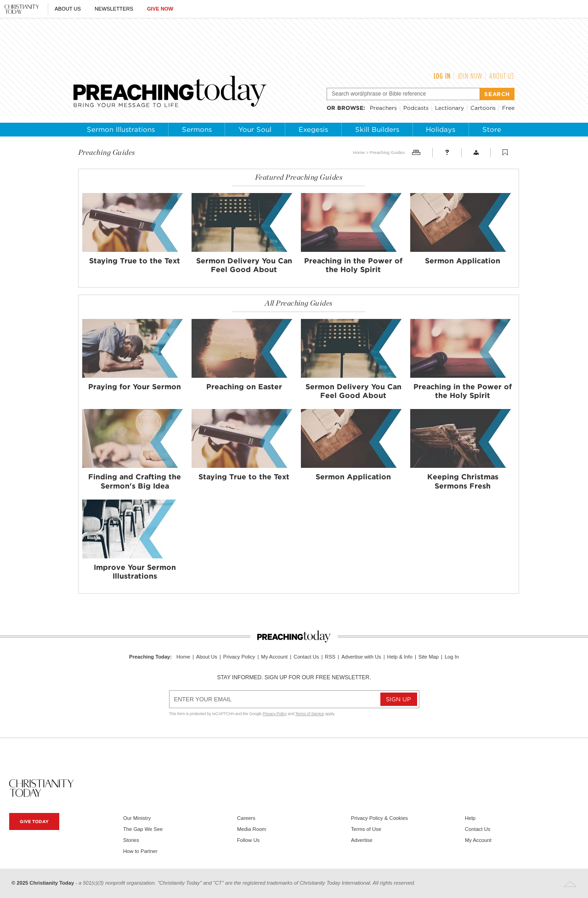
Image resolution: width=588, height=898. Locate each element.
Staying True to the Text (135, 261)
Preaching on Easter (244, 387)
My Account (274, 657)
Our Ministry (137, 818)
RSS (330, 657)
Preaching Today (150, 657)
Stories (131, 840)
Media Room (252, 829)
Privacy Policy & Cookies (379, 818)
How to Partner (140, 851)
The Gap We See (143, 829)
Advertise (362, 840)
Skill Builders (377, 130)
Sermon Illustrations (121, 130)
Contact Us (306, 657)
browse (350, 108)
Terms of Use (366, 829)
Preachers (383, 108)
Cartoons (483, 108)
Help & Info (400, 657)
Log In (442, 76)
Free (508, 108)
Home (359, 152)
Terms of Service (310, 714)
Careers (246, 818)
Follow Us (248, 840)
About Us (68, 9)
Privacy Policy (239, 657)
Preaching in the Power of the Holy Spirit (353, 265)
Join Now (470, 76)
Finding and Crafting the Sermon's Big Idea (135, 481)
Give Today (34, 821)
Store (492, 130)
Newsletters (114, 9)
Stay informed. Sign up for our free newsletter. (294, 677)
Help (470, 818)
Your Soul (255, 130)
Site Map (429, 657)
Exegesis (313, 130)
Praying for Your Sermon (135, 387)
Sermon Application (463, 261)
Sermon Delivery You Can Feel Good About (244, 265)
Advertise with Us (361, 657)
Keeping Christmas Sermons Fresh (463, 481)
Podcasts (416, 108)
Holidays (441, 130)
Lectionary (449, 108)
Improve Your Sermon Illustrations (135, 572)
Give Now (160, 9)
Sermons (197, 130)
